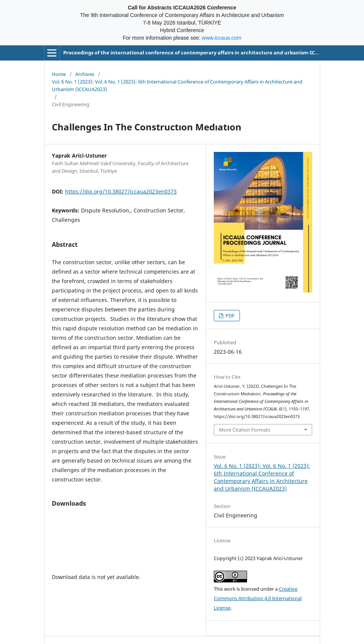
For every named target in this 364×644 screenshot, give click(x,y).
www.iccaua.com (222, 38)
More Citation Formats (245, 430)
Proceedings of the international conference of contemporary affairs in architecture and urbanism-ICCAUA (196, 53)
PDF (229, 316)
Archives (85, 74)
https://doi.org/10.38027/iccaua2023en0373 (121, 191)
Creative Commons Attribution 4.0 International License (258, 598)
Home (59, 74)
